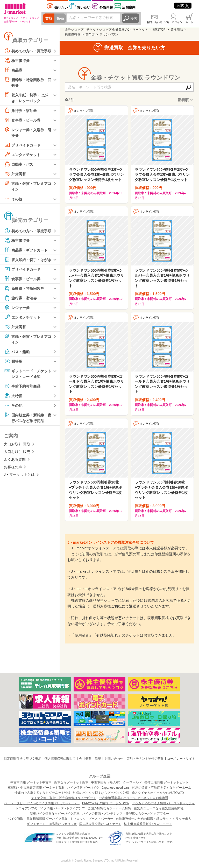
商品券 (13, 70)
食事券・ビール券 (22, 120)
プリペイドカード (22, 145)
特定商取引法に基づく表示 (23, 759)
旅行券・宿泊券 (20, 110)
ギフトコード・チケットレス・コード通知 (28, 373)
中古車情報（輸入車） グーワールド (116, 782)
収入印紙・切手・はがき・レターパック (26, 97)
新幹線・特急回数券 (24, 288)
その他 (13, 199)
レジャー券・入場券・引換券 (28, 132)
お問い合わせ (154, 22)
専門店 (90, 34)
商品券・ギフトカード (26, 250)
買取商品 (177, 30)
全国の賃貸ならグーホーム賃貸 (109, 808)
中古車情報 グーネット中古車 (31, 782)
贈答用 (13, 361)
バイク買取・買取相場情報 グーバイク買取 (38, 819)
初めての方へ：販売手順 (28, 231)
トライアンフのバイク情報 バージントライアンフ (50, 808)
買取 (49, 18)
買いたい (84, 7)
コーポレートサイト (181, 759)
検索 (134, 18)
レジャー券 (17, 307)
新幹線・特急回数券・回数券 (28, 82)
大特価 (13, 396)
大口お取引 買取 (17, 444)
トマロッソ (78, 819)
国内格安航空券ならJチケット (100, 824)
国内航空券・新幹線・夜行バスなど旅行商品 (28, 417)
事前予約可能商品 (22, 386)
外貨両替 (106, 7)
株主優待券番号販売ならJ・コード (148, 824)
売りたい (61, 7)
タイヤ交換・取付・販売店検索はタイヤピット (63, 798)
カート (189, 22)
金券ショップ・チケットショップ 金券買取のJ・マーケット (106, 30)
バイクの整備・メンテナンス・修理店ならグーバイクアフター (126, 814)
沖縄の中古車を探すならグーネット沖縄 (42, 793)
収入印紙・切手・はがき (28, 260)
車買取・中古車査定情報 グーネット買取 (36, 788)
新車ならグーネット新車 (71, 782)
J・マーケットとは (19, 474)
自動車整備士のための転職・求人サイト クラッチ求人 (154, 819)
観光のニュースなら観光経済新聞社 (159, 808)
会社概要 (85, 759)
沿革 (98, 759)
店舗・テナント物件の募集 (145, 759)
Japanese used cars (116, 788)
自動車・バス (19, 164)
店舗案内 (129, 7)
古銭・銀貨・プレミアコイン (28, 186)
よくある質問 (15, 459)
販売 (60, 18)
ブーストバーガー (101, 819)
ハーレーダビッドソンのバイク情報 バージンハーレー (42, 803)
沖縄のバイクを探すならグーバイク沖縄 (101, 793)
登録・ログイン (173, 22)
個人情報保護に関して (60, 759)
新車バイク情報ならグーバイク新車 (55, 814)
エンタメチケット (22, 155)
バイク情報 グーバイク (83, 788)
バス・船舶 (17, 352)
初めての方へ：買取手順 (28, 51)
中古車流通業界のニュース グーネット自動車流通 (133, 798)
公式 (183, 5)
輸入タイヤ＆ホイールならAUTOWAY (158, 793)
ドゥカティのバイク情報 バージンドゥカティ (163, 803)
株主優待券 (17, 60)
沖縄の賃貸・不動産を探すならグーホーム (162, 788)
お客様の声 (13, 467)
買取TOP (159, 30)
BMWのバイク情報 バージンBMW (106, 803)
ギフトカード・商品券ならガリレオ (52, 824)
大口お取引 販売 (17, 452)
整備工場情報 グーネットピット (166, 782)
